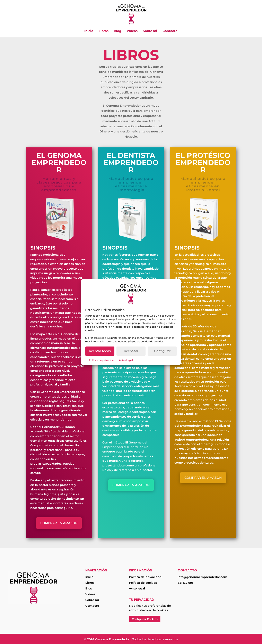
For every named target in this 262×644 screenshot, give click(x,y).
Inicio (89, 31)
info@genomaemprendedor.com (202, 577)
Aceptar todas (100, 351)
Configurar (162, 351)
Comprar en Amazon (59, 523)
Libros (104, 31)
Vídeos (132, 31)
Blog (118, 31)
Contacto (170, 31)
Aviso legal (137, 588)
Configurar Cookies (145, 619)
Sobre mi (150, 31)
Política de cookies (143, 583)
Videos (90, 594)
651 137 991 (185, 583)
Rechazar (131, 351)
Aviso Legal (126, 360)
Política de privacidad (102, 360)
